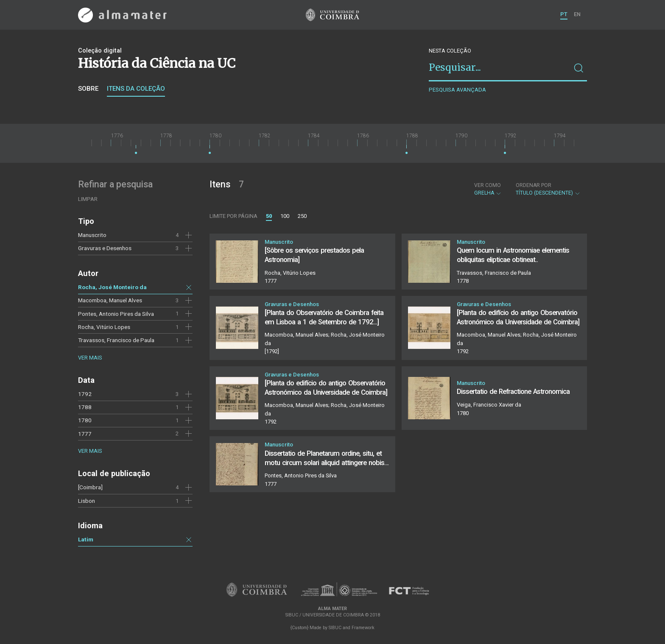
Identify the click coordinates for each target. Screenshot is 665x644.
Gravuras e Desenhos (105, 248)
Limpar (88, 199)
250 (302, 216)
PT (564, 14)
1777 (85, 434)
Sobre (88, 89)
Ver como (488, 185)
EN (577, 14)
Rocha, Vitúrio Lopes (104, 327)
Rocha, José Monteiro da (112, 287)
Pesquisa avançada (457, 90)
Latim (86, 539)
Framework (363, 628)
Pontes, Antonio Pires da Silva (116, 314)
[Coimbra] (90, 487)
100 (285, 216)
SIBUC (335, 628)
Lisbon (87, 501)
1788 (85, 407)
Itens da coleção (136, 89)
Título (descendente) (548, 189)
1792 (85, 394)
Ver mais (90, 358)
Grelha (488, 189)
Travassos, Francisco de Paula (116, 340)
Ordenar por (534, 185)
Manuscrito (92, 235)
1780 (85, 420)
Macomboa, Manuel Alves (110, 300)
